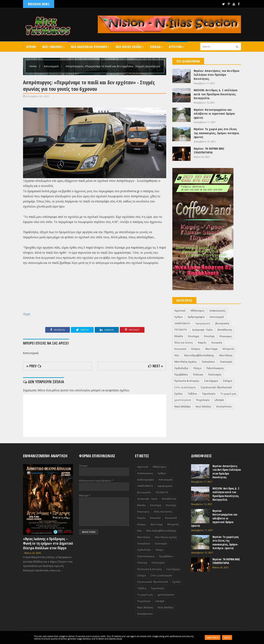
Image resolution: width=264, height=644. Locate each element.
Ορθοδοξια (181, 368)
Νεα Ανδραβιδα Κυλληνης (90, 47)
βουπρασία (222, 323)
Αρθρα (178, 317)
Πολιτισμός (215, 375)
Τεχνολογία (209, 394)
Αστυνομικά (51, 66)
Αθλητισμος (197, 311)
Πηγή (26, 314)
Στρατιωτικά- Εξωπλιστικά (216, 387)
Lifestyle (219, 400)
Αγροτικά (176, 47)
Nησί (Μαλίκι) (203, 406)
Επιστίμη (209, 336)
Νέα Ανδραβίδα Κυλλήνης (199, 355)
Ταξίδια (192, 394)
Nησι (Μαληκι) (53, 47)
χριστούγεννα (183, 400)
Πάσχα (197, 368)
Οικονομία (226, 362)
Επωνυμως (226, 336)
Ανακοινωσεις (217, 311)
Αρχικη (31, 47)
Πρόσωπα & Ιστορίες (187, 381)
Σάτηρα (228, 381)
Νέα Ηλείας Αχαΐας (185, 362)
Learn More (213, 637)
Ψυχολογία (203, 400)
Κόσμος (196, 349)
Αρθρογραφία (196, 317)
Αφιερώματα (203, 323)
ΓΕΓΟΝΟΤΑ (181, 330)
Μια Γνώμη (211, 349)
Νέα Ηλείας (226, 355)
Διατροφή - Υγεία (202, 330)
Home (33, 66)
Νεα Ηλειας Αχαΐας (130, 47)
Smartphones (224, 406)
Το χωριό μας (228, 394)
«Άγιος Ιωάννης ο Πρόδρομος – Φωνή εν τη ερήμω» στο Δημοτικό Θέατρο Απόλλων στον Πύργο (48, 543)
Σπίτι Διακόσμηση (185, 387)
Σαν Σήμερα (211, 381)
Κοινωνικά (180, 349)
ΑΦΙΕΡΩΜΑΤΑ (182, 323)
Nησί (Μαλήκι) (182, 406)
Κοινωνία (217, 343)
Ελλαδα (156, 47)
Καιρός (202, 343)
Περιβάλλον (181, 375)
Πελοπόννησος (215, 368)
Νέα (177, 355)
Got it (227, 637)
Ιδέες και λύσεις (184, 343)
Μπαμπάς (228, 349)
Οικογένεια (208, 362)
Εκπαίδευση (225, 330)
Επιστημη (194, 336)
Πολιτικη (198, 375)
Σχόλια (178, 394)
